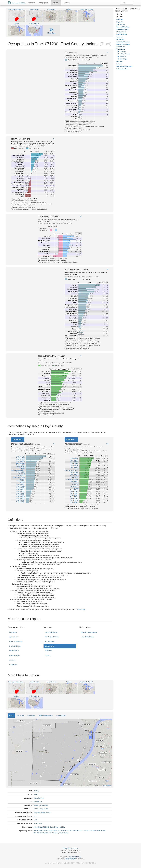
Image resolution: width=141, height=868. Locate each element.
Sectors (48, 655)
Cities (11, 715)
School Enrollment (87, 637)
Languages (13, 665)
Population (13, 632)
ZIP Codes (31, 715)
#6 (54, 444)
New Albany (38, 802)
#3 (81, 216)
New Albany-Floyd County (42, 813)
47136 (41, 809)
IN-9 (35, 816)
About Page (81, 609)
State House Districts (45, 715)
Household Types (15, 646)
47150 (46, 809)
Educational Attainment (89, 632)
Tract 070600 (44, 833)
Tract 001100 (48, 831)
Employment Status (52, 637)
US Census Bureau (75, 857)
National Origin (14, 655)
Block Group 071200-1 (41, 827)
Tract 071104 (64, 833)
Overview (31, 3)
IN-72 (40, 823)
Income (56, 3)
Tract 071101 (54, 833)
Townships (20, 715)
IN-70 (35, 823)
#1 (107, 52)
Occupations (49, 646)
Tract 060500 (97, 831)
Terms (70, 848)
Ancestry (12, 660)
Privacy (75, 848)
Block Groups (61, 715)
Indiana (36, 791)
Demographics (44, 3)
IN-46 (35, 820)
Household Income (52, 632)
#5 (81, 356)
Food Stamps (50, 641)
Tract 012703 (87, 831)
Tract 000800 (38, 831)
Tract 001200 (58, 831)
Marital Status (14, 651)
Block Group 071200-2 (58, 827)
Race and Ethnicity (16, 641)
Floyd (35, 794)
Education (67, 3)
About (65, 848)
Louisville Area (38, 798)
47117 (36, 809)
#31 (107, 444)
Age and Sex (14, 637)
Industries (49, 651)
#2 (54, 139)
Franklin (36, 805)
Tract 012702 (77, 831)
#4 (107, 269)
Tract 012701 (68, 831)
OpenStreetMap (71, 859)
